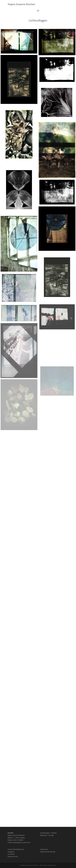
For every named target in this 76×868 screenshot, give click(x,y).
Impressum (44, 849)
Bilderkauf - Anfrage (47, 835)
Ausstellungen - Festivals (48, 833)
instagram (11, 852)
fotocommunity (13, 856)
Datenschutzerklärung (48, 852)
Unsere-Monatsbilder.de (16, 849)
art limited (11, 854)
